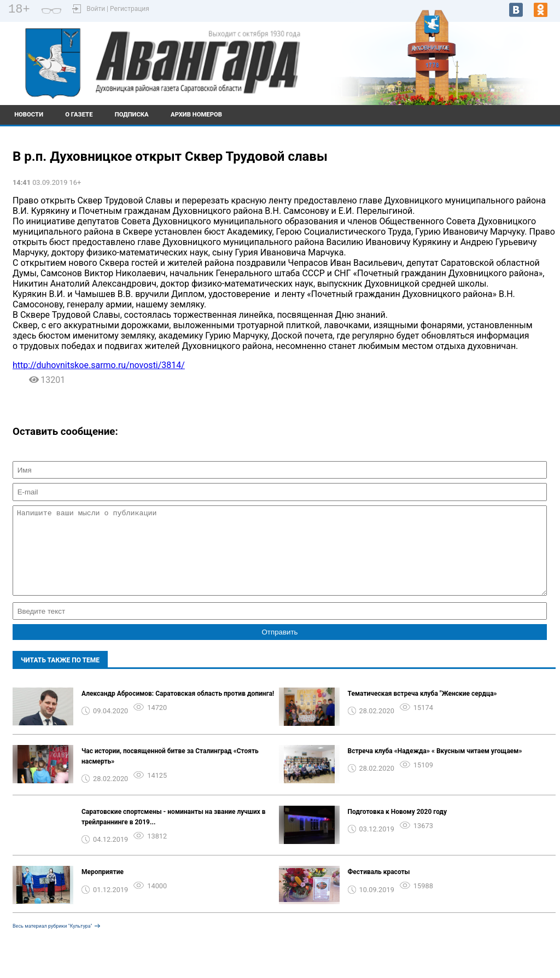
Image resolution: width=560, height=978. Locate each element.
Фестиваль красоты (379, 888)
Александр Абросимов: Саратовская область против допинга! (178, 710)
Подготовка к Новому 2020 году (398, 828)
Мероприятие (103, 888)
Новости (29, 115)
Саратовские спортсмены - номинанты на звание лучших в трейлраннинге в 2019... (174, 833)
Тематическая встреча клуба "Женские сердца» (422, 710)
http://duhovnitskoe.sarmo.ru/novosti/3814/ (99, 365)
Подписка (132, 115)
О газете (79, 115)
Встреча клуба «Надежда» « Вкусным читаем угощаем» (435, 767)
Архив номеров (196, 115)
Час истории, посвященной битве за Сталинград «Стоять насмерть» (170, 773)
